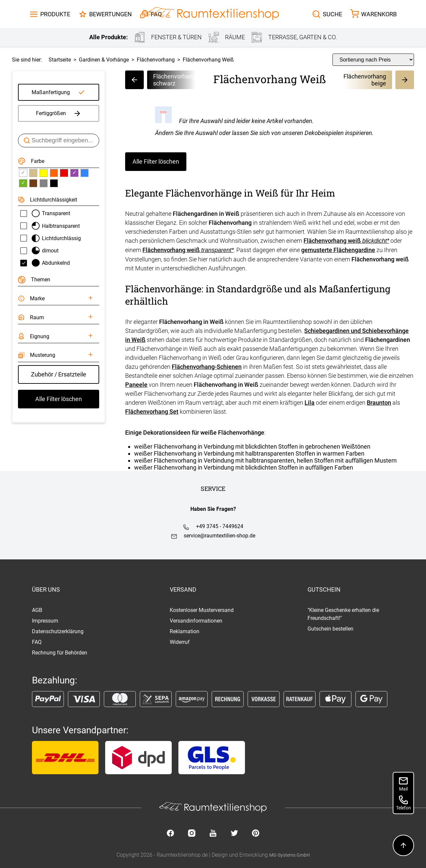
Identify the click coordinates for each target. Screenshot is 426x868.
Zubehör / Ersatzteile (59, 374)
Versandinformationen (196, 621)
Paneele (136, 385)
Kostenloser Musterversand (202, 610)
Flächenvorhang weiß (346, 241)
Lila (310, 403)
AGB (37, 610)
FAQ (37, 642)
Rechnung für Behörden (60, 653)
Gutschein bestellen (330, 629)
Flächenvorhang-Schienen (207, 367)
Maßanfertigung (51, 92)
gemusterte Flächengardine (338, 250)
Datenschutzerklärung (58, 631)
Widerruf (180, 642)
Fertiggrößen (59, 113)
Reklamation (185, 631)
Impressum (45, 621)
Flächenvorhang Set (152, 412)
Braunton (379, 403)
